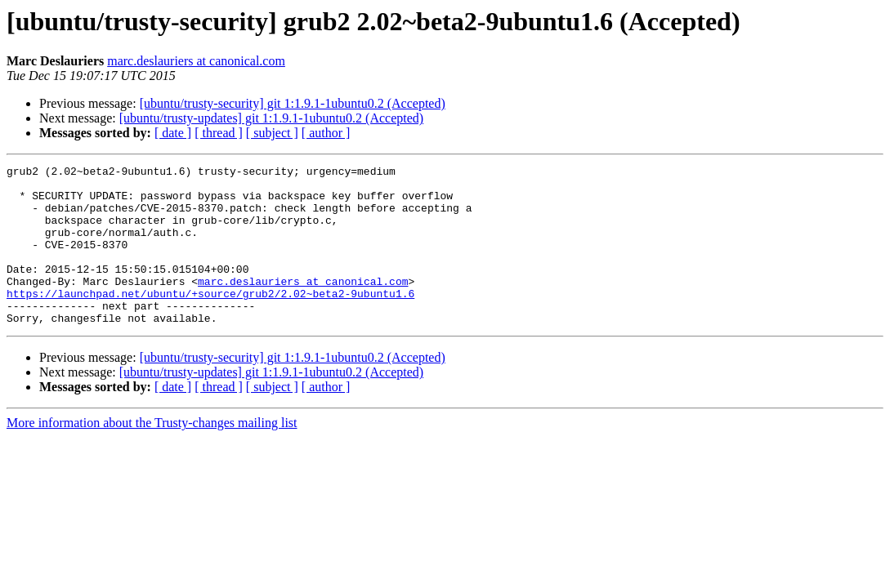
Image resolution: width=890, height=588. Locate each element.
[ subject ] (272, 133)
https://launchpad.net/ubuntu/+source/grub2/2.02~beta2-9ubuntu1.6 (210, 320)
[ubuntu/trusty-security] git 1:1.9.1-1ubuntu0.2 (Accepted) (293, 103)
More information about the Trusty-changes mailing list (152, 454)
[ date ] (173, 133)
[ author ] (326, 133)
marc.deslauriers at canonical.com (196, 61)
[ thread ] (219, 133)
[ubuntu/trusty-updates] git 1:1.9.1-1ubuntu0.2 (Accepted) (271, 118)
